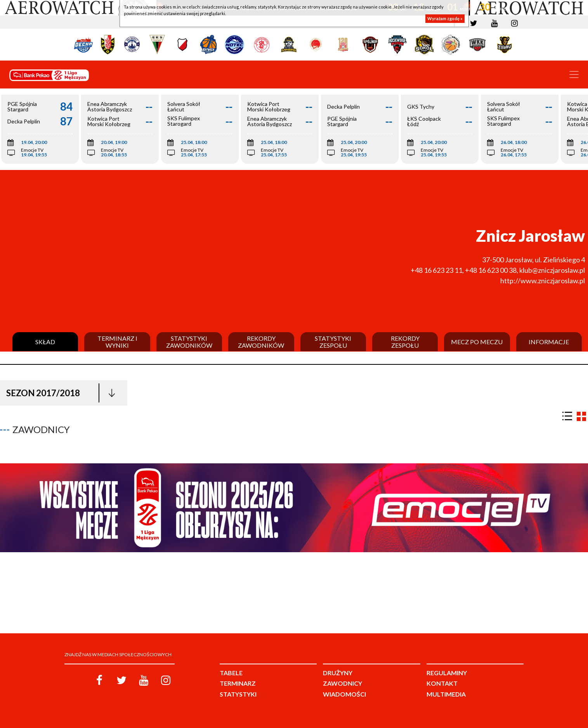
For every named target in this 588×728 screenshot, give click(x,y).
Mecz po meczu (477, 342)
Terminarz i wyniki (117, 342)
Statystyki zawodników (189, 342)
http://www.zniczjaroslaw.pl (543, 281)
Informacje (549, 342)
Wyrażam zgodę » (445, 18)
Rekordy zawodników (261, 342)
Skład (45, 342)
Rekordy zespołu (405, 342)
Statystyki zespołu (333, 342)
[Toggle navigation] (574, 75)
